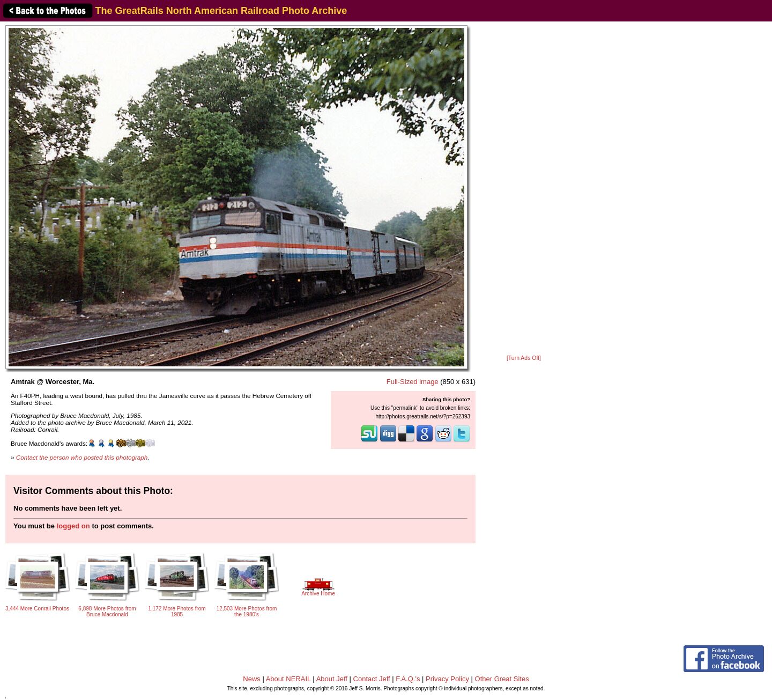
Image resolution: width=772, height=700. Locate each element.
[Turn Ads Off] (524, 358)
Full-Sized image (413, 382)
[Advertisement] (524, 189)
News (252, 679)
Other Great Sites (502, 679)
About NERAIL (288, 679)
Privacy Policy (447, 679)
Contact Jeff (372, 679)
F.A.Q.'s (408, 679)
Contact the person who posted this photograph (82, 457)
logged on (73, 526)
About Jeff (332, 679)
